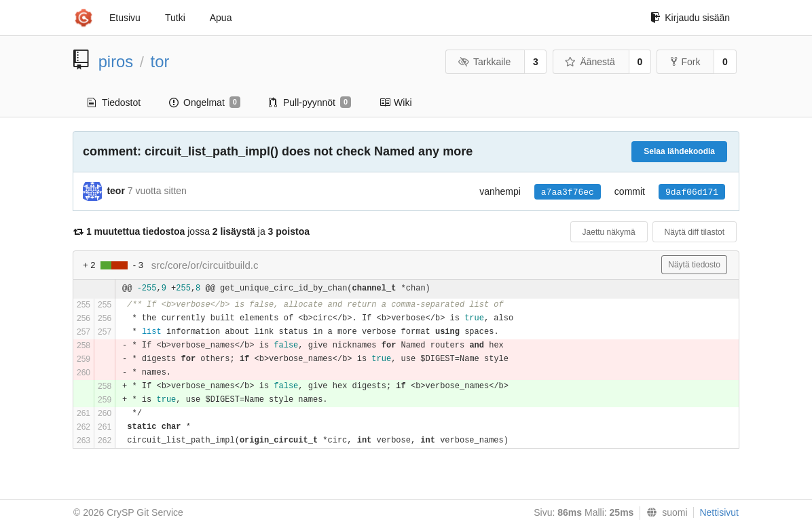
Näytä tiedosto (694, 265)
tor (160, 61)
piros (116, 61)
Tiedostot (114, 102)
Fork (685, 62)
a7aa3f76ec (568, 192)
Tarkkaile (484, 62)
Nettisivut (719, 512)
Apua (221, 18)
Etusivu (125, 18)
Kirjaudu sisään (690, 18)
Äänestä (590, 62)
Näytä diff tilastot (695, 232)
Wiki (395, 102)
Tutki (175, 18)
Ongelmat (205, 102)
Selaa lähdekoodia (679, 151)
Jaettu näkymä (609, 232)
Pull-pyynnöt (310, 102)
